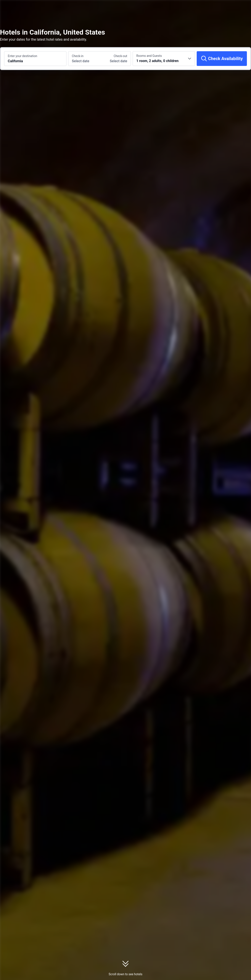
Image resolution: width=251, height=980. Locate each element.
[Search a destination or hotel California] (35, 59)
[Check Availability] (222, 59)
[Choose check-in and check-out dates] (84, 59)
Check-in (78, 56)
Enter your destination (23, 56)
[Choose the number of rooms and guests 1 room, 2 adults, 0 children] (164, 59)
